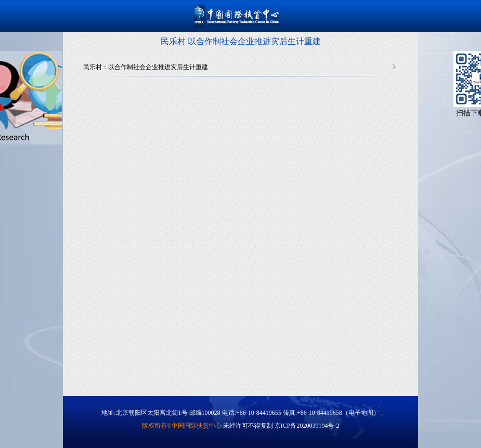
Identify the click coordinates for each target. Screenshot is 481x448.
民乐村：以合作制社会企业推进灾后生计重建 (146, 67)
